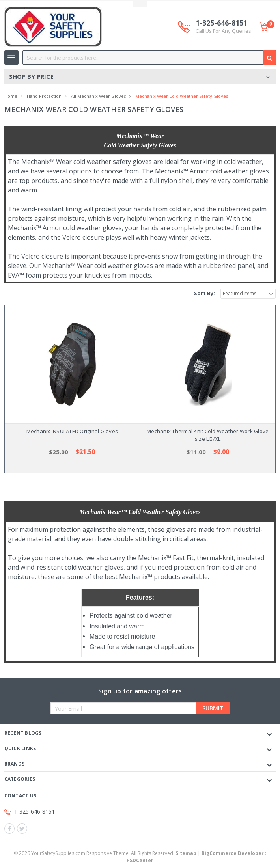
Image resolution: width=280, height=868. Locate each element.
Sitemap (186, 853)
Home (11, 96)
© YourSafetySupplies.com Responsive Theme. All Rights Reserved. (106, 853)
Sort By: (204, 293)
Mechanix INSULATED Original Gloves (72, 431)
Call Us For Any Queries (223, 31)
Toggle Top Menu (140, 4)
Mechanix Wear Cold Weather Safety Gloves (182, 96)
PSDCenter (140, 860)
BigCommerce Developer (233, 853)
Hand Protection (44, 96)
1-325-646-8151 (223, 27)
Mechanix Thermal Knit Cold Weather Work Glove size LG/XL (208, 435)
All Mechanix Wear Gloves (98, 96)
